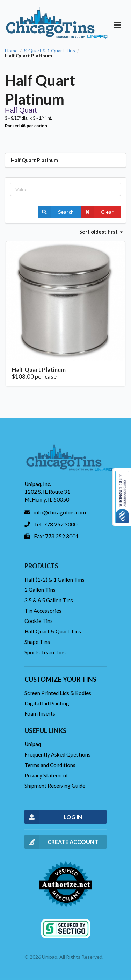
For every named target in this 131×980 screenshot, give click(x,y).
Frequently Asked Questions (57, 754)
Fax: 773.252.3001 (56, 536)
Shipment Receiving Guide (55, 786)
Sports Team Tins (45, 652)
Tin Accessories (43, 611)
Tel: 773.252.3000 (56, 524)
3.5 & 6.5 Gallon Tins (49, 600)
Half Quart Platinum (39, 370)
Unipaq (33, 744)
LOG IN (53, 817)
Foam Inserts (40, 713)
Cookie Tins (39, 621)
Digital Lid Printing (47, 703)
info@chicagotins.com (60, 512)
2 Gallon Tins (40, 590)
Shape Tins (37, 642)
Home (11, 51)
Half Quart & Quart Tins (53, 631)
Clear (97, 212)
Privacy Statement (46, 775)
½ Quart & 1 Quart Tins (49, 51)
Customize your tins (60, 679)
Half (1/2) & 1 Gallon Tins (54, 580)
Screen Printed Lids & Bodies (58, 693)
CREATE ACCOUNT (61, 842)
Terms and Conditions (50, 765)
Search (56, 212)
